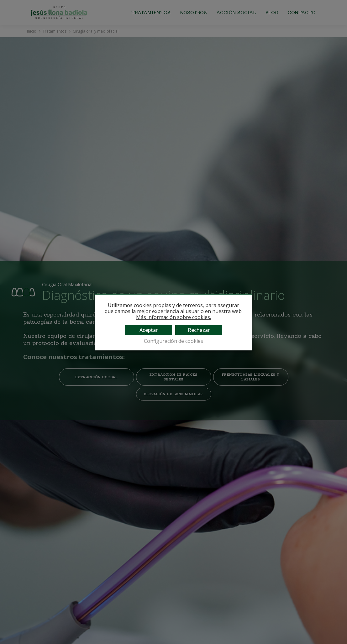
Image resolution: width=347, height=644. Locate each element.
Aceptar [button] (149, 330)
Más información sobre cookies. (173, 317)
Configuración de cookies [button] (173, 341)
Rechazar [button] (199, 330)
